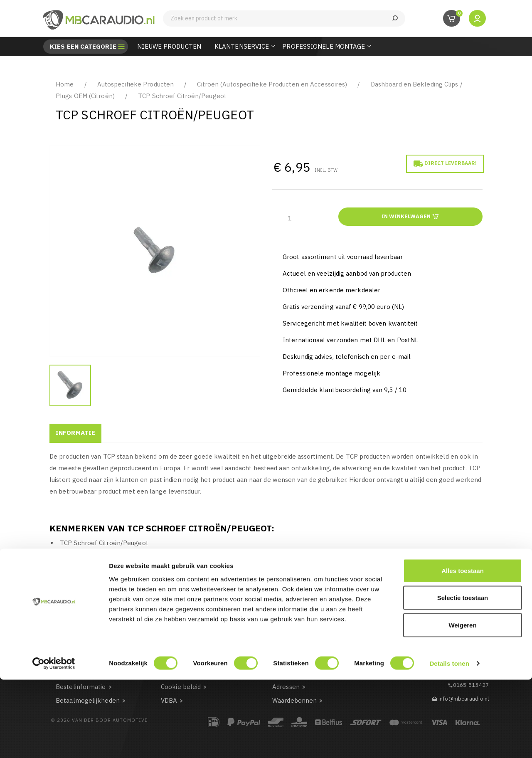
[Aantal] (290, 218)
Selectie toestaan (463, 676)
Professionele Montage (324, 46)
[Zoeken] (284, 19)
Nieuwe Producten (169, 46)
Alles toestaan (463, 649)
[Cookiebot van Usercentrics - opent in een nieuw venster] (54, 742)
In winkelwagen (410, 216)
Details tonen (449, 742)
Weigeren (462, 703)
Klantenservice (242, 46)
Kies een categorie (83, 47)
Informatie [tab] (75, 433)
